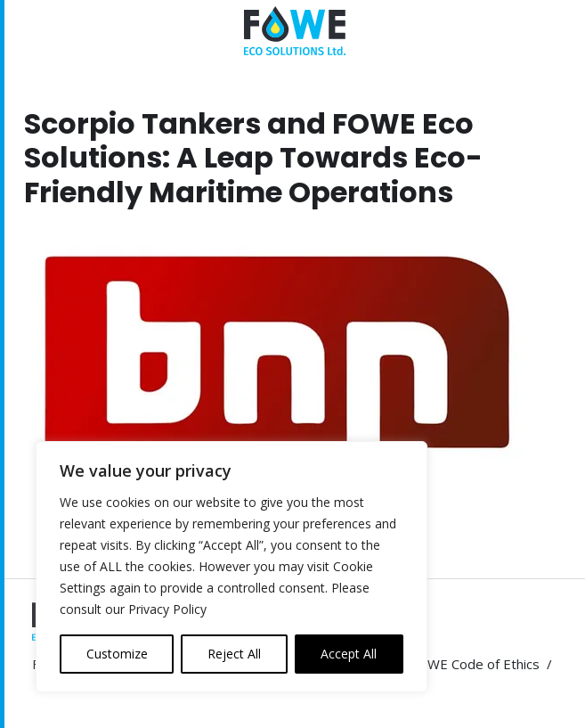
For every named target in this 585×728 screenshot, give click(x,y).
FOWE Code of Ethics (475, 664)
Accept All (349, 654)
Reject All (234, 654)
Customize (117, 654)
